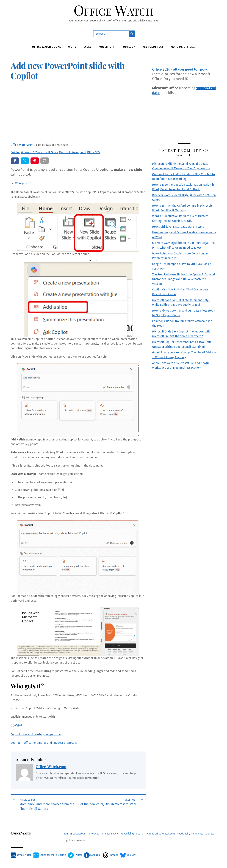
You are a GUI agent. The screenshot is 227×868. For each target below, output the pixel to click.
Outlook (129, 47)
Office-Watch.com (51, 766)
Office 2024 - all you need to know (179, 69)
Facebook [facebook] (92, 855)
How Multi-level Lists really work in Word (178, 226)
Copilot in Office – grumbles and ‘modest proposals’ (44, 742)
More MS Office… (183, 47)
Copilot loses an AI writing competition (36, 734)
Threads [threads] (111, 855)
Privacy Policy (110, 833)
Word (72, 47)
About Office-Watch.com (161, 833)
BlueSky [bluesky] (128, 855)
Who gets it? (23, 183)
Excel (87, 47)
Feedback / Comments (190, 833)
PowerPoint (107, 47)
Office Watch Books (47, 47)
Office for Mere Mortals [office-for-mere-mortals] (50, 855)
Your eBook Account (75, 833)
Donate (210, 833)
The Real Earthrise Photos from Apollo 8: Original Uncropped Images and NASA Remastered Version (184, 279)
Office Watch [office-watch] (21, 855)
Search (140, 833)
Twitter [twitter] (75, 855)
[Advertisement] (78, 112)
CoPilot (16, 725)
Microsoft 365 (153, 47)
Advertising (127, 833)
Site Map (94, 833)
